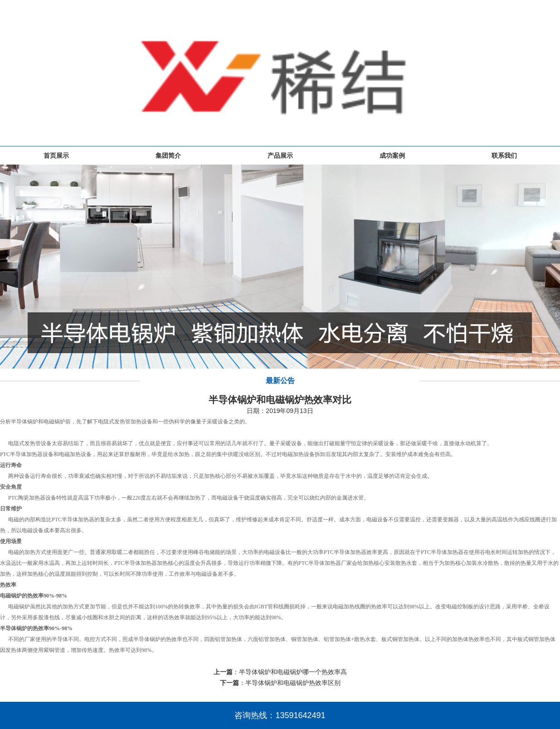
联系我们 (504, 156)
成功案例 (392, 156)
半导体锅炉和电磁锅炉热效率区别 (293, 683)
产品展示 (280, 156)
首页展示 (56, 156)
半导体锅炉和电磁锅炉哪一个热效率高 (293, 672)
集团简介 (168, 156)
